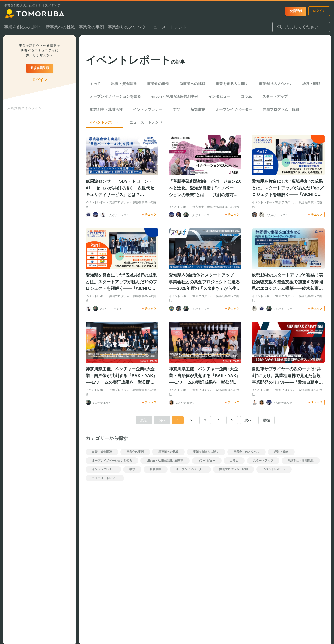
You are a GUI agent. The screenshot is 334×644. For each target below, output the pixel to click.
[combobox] (301, 27)
